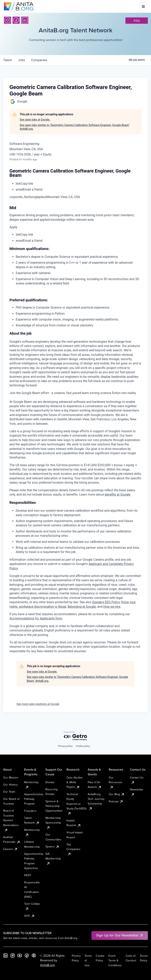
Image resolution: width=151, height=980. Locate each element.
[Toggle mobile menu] (143, 6)
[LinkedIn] (25, 20)
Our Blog (117, 794)
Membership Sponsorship (53, 823)
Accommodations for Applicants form (36, 618)
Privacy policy (65, 746)
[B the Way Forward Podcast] (34, 955)
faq (137, 21)
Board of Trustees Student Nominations (11, 820)
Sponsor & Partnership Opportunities (54, 806)
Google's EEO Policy (106, 602)
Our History (10, 785)
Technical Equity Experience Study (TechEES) (76, 804)
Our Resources (115, 782)
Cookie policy (83, 746)
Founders (30, 811)
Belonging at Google (82, 607)
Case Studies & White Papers (75, 782)
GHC (29, 916)
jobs (22, 60)
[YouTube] (20, 955)
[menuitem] (79, 184)
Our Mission (11, 777)
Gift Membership (53, 859)
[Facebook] (16, 20)
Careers (10, 849)
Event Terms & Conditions (115, 960)
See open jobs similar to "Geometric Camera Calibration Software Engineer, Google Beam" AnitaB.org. (75, 127)
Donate (50, 782)
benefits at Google (118, 495)
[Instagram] (7, 20)
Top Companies (73, 849)
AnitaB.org (47, 965)
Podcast (116, 801)
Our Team (9, 792)
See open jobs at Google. (35, 120)
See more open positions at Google (38, 704)
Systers (52, 846)
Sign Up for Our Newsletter (120, 935)
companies (39, 60)
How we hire (112, 607)
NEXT (28, 875)
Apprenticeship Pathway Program (34, 799)
